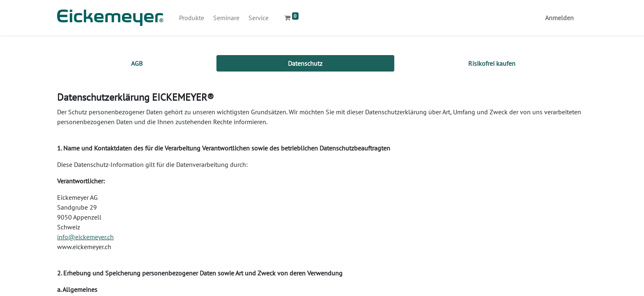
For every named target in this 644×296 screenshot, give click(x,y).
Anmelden (559, 18)
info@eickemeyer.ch (85, 237)
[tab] (137, 63)
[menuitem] (192, 18)
